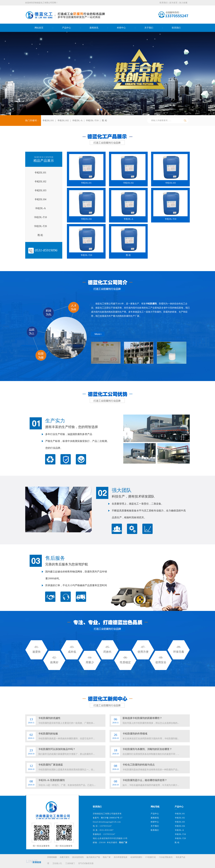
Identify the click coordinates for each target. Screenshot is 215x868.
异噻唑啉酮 (52, 857)
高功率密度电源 (121, 857)
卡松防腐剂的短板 (48, 734)
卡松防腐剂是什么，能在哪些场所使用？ (145, 780)
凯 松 (105, 120)
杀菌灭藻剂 (64, 857)
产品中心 (155, 814)
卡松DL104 (180, 826)
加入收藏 (183, 3)
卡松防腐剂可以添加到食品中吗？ (57, 749)
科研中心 (155, 822)
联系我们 (164, 3)
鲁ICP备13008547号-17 (112, 818)
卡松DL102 (63, 120)
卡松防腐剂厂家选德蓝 (51, 765)
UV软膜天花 (151, 857)
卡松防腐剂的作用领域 (135, 734)
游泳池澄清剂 (78, 857)
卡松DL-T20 (180, 838)
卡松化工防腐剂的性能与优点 (139, 765)
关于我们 (155, 826)
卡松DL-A (77, 120)
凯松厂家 (107, 857)
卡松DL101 (48, 120)
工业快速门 (70, 863)
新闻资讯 (155, 818)
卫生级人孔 (57, 863)
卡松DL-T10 (92, 120)
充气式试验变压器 (86, 863)
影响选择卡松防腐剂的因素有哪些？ (142, 718)
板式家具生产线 (93, 857)
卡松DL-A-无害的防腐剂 (51, 780)
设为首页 (173, 3)
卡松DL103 (180, 822)
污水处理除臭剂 (166, 857)
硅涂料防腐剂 (136, 857)
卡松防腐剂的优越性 (49, 718)
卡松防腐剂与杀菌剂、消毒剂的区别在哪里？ (147, 749)
